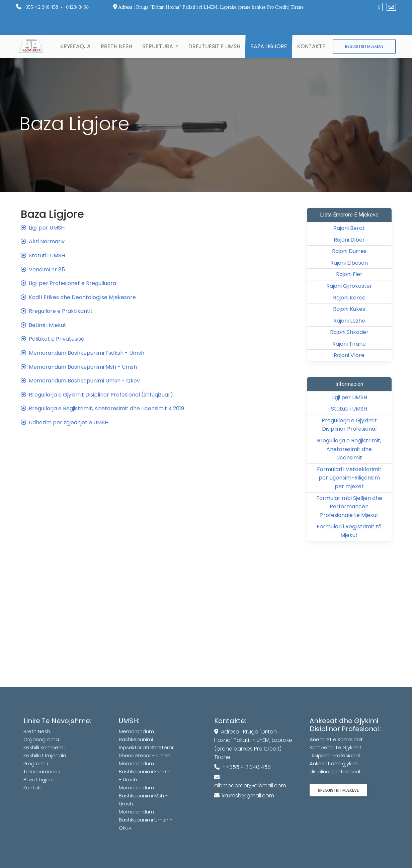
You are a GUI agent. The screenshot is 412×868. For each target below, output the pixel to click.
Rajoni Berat (349, 228)
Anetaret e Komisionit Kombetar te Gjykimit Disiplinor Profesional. (336, 747)
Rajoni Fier (349, 274)
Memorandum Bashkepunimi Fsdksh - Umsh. (145, 771)
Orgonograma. (42, 739)
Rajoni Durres (349, 251)
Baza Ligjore (269, 46)
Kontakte (311, 46)
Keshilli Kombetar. (45, 747)
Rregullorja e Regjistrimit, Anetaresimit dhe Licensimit (349, 449)
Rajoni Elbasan (349, 263)
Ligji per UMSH (349, 397)
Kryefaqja (75, 46)
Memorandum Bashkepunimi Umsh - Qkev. (146, 820)
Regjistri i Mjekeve (364, 46)
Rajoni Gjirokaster (349, 286)
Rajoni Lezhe (349, 321)
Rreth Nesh (116, 46)
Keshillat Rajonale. (45, 755)
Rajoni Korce (349, 298)
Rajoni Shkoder (349, 332)
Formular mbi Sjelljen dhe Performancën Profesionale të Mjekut (349, 507)
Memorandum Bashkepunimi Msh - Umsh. (143, 796)
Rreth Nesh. (37, 731)
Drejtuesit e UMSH (214, 46)
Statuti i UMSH (349, 409)
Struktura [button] (158, 46)
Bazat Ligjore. (39, 779)
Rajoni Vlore (349, 355)
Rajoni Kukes (349, 309)
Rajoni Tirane (349, 344)
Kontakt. (33, 788)
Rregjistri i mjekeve (338, 790)
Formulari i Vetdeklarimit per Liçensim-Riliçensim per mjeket (349, 478)
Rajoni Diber (349, 240)
